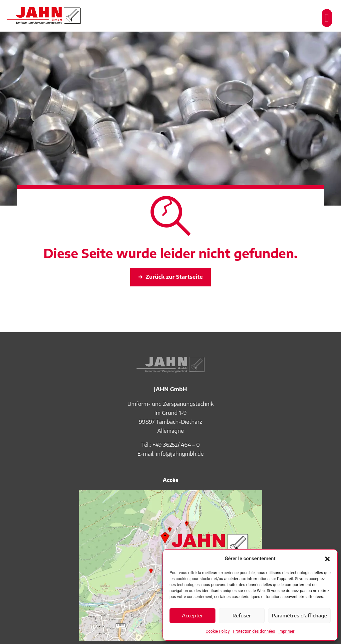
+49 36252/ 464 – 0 (176, 445)
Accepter (192, 615)
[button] (327, 559)
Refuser (242, 615)
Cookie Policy (218, 631)
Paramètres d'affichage (299, 615)
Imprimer (286, 631)
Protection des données (254, 631)
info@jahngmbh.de (180, 454)
